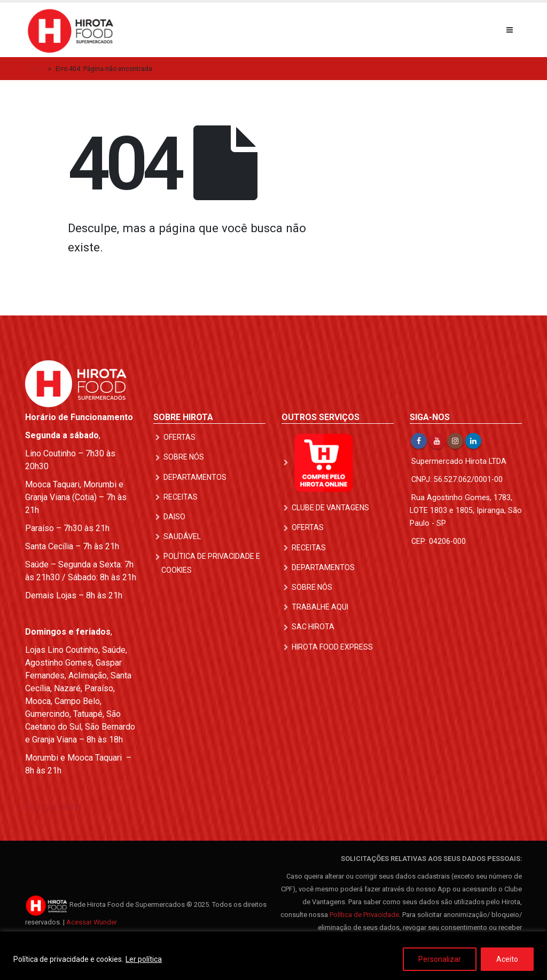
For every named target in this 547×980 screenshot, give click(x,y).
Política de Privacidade (364, 915)
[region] (273, 956)
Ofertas (179, 437)
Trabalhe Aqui (320, 607)
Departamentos (195, 477)
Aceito (507, 959)
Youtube (437, 441)
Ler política (144, 959)
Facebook (419, 441)
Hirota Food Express (332, 647)
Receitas (181, 497)
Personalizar (440, 959)
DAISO (174, 517)
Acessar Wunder (92, 922)
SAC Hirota (313, 627)
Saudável (182, 536)
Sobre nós (184, 457)
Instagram (455, 441)
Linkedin (473, 441)
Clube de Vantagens (330, 508)
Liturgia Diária (53, 807)
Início (36, 69)
